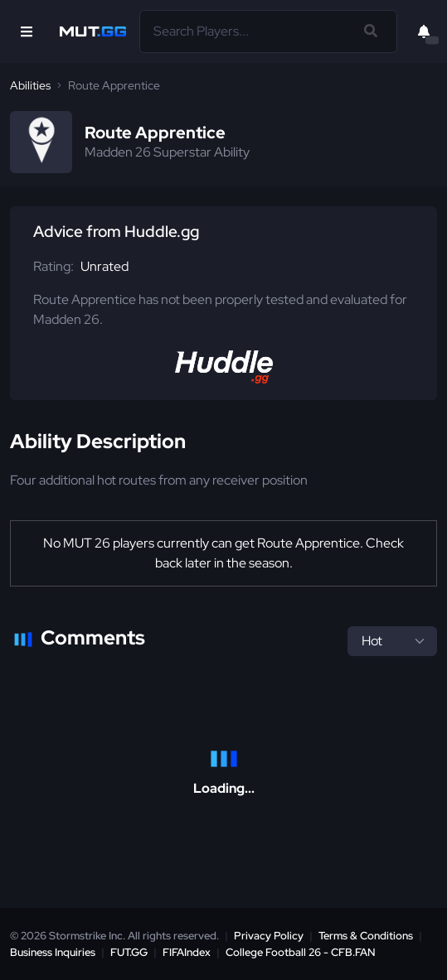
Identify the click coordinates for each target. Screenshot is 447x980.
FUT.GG (129, 952)
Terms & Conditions (366, 936)
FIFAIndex (187, 952)
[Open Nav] (27, 31)
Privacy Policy (269, 936)
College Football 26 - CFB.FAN (301, 952)
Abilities (30, 85)
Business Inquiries (53, 952)
